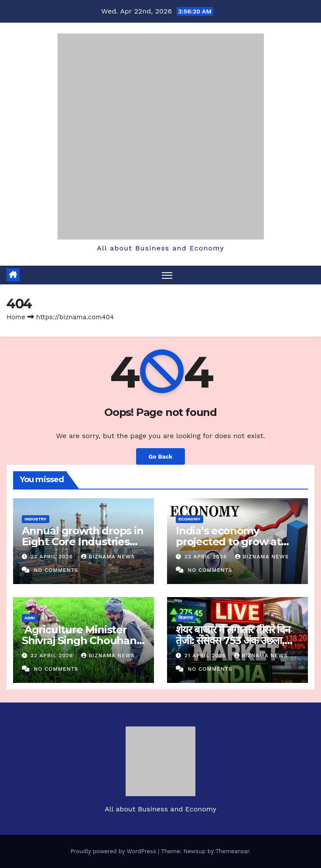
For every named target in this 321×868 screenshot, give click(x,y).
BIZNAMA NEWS (108, 557)
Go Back (160, 456)
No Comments (56, 570)
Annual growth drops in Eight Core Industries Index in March (83, 542)
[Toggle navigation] (167, 275)
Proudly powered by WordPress (114, 851)
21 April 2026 (206, 655)
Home (16, 317)
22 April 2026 (53, 557)
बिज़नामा (186, 618)
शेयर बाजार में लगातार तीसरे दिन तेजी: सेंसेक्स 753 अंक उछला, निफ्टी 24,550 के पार (233, 640)
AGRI (30, 618)
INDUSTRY (36, 519)
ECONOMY (190, 519)
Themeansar (232, 851)
